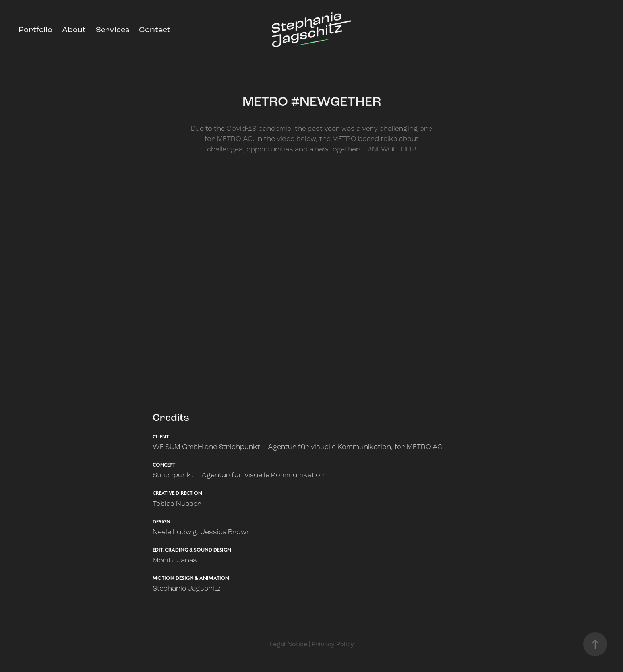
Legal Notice (288, 644)
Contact (155, 30)
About (74, 30)
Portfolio (36, 30)
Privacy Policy (333, 644)
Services (113, 30)
